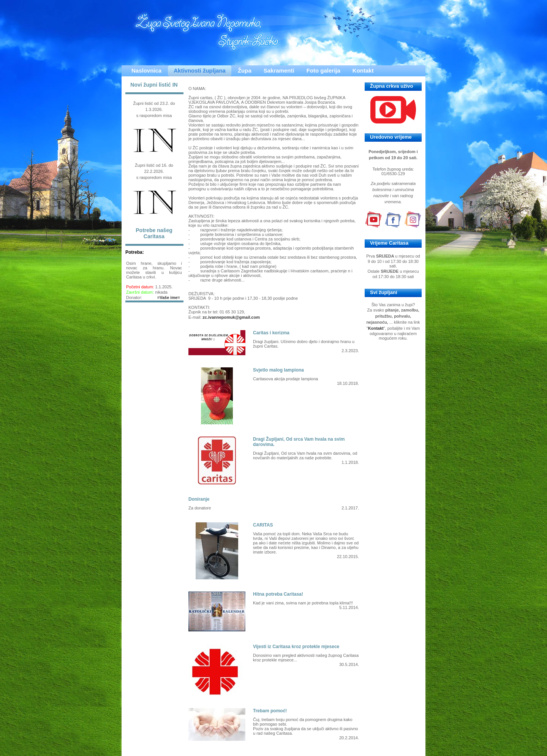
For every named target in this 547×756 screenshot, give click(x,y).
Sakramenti (279, 70)
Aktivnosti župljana (200, 70)
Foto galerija (323, 70)
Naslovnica (146, 70)
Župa (245, 70)
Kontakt (363, 70)
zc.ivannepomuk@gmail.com (231, 317)
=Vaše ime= (169, 297)
